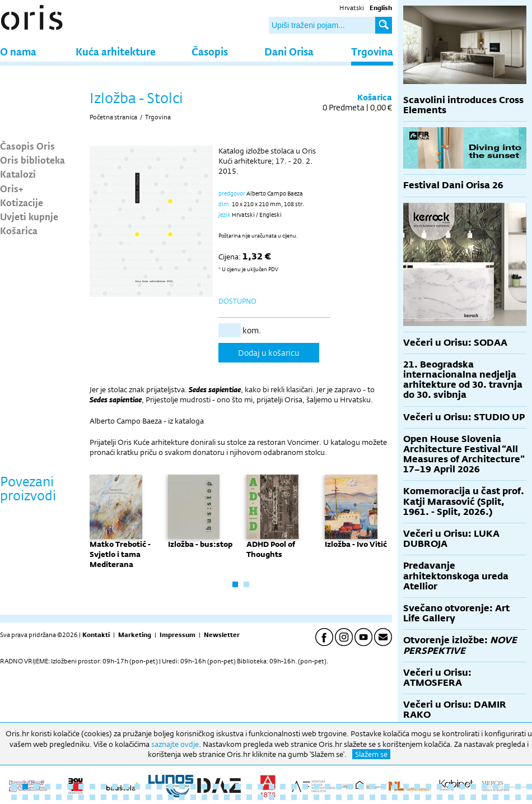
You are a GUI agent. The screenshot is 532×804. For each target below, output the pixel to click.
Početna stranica (113, 117)
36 (406, 787)
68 (238, 797)
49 (25, 797)
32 (361, 787)
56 (104, 797)
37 (417, 787)
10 (115, 787)
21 (238, 787)
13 (148, 787)
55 (92, 797)
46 (518, 787)
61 (160, 797)
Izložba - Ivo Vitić (356, 544)
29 (328, 787)
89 (473, 797)
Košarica (19, 230)
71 (272, 797)
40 (451, 787)
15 (171, 787)
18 (204, 787)
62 (171, 797)
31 (350, 787)
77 (339, 797)
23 (260, 787)
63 (182, 797)
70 (260, 797)
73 (294, 797)
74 (305, 797)
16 (182, 787)
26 (294, 787)
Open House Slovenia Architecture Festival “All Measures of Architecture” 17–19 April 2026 (464, 454)
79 (361, 797)
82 (395, 797)
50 (36, 797)
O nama (18, 51)
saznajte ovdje (175, 744)
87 (451, 797)
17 (193, 787)
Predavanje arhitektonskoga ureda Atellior (456, 576)
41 (462, 787)
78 (350, 797)
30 (339, 787)
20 (227, 787)
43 (484, 787)
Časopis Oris (27, 146)
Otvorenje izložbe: (460, 645)
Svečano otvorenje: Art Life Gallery (456, 613)
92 (507, 797)
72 (283, 797)
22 (249, 787)
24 (272, 787)
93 (518, 797)
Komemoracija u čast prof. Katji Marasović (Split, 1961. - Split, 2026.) (464, 501)
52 (59, 797)
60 (148, 797)
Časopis (210, 51)
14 (160, 787)
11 (126, 787)
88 (462, 797)
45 (507, 787)
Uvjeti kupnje (29, 216)
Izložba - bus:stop (200, 544)
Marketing (135, 635)
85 (428, 797)
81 (384, 797)
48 (14, 797)
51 (48, 797)
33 (372, 787)
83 (406, 797)
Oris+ (12, 188)
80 (372, 797)
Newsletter (222, 635)
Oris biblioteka (32, 160)
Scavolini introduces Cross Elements (463, 105)
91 (496, 797)
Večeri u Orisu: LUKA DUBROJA (451, 539)
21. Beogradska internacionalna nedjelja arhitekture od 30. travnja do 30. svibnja (463, 380)
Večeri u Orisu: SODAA (455, 343)
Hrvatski (352, 8)
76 (328, 797)
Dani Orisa (289, 51)
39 (440, 787)
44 (496, 787)
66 (216, 797)
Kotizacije (22, 202)
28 (316, 787)
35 (395, 787)
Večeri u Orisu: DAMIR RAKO (455, 710)
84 (417, 797)
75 (316, 797)
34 (384, 787)
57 (115, 797)
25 (283, 787)
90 (484, 797)
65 (204, 797)
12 (137, 787)
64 (193, 797)
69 (249, 797)
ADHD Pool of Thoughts (271, 549)
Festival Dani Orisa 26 (453, 185)
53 (70, 797)
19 (216, 787)
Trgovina (372, 51)
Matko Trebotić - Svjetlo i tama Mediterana (120, 554)
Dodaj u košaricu (269, 353)
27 (305, 787)
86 (440, 797)
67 (227, 797)
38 (428, 787)
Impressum (178, 635)
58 (126, 797)
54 (81, 797)
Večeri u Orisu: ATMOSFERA (437, 678)
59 (137, 797)
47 (529, 787)
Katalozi (18, 174)
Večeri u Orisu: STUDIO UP (464, 417)
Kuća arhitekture (116, 51)
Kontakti (96, 635)
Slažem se (371, 754)
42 (473, 787)
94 (529, 797)
